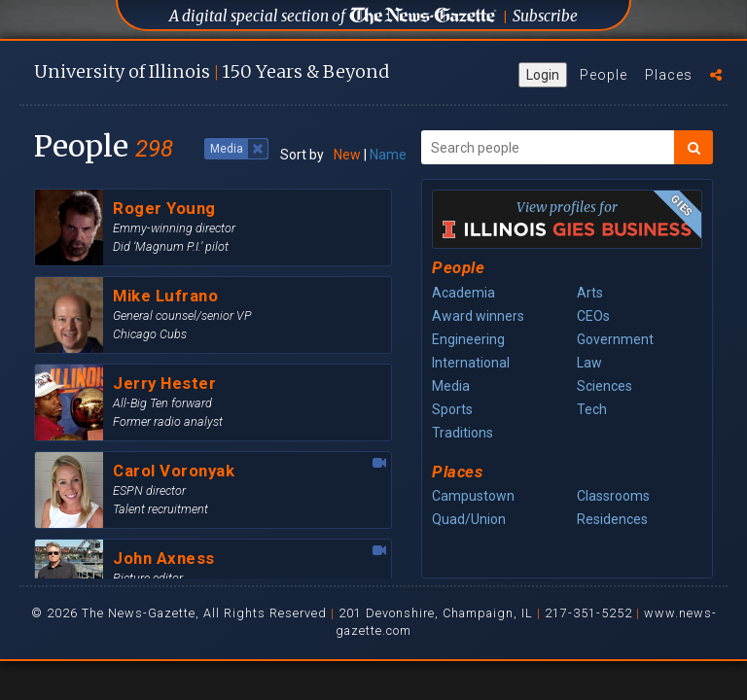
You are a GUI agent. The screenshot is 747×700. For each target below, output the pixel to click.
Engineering (468, 339)
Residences (612, 519)
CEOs (593, 316)
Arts (590, 293)
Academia (463, 293)
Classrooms (613, 496)
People (604, 75)
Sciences (605, 386)
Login (543, 75)
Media (451, 386)
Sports (452, 409)
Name (388, 155)
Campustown (473, 496)
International (471, 363)
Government (615, 339)
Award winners (478, 316)
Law (589, 363)
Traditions (462, 433)
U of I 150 (212, 71)
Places (669, 75)
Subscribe (545, 16)
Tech (592, 409)
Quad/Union (469, 519)
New (347, 155)
